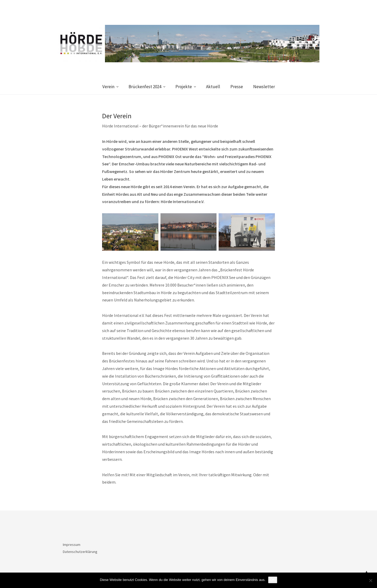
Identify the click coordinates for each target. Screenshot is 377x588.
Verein (108, 87)
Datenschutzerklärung (80, 552)
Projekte (184, 87)
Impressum (72, 545)
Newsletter (264, 87)
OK (273, 580)
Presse (237, 87)
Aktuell (213, 87)
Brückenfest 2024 (145, 87)
